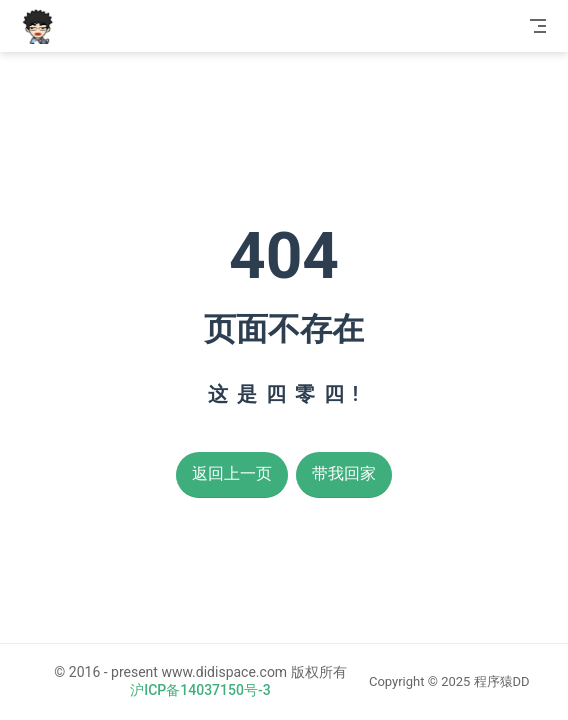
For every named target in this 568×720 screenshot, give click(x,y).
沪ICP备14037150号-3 (200, 690)
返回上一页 (232, 473)
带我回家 (344, 473)
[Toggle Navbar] (538, 26)
